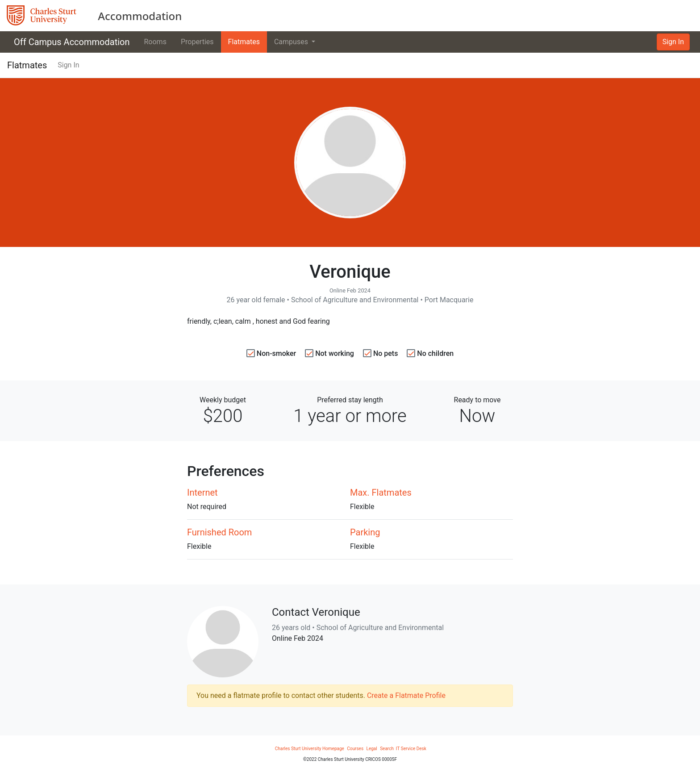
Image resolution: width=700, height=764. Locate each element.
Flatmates (244, 42)
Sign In (673, 42)
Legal (372, 749)
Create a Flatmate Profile (406, 695)
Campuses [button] (292, 42)
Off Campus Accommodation (72, 42)
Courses (355, 749)
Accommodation (140, 16)
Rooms (155, 42)
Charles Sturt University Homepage (310, 749)
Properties (197, 42)
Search (387, 749)
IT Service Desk (411, 749)
